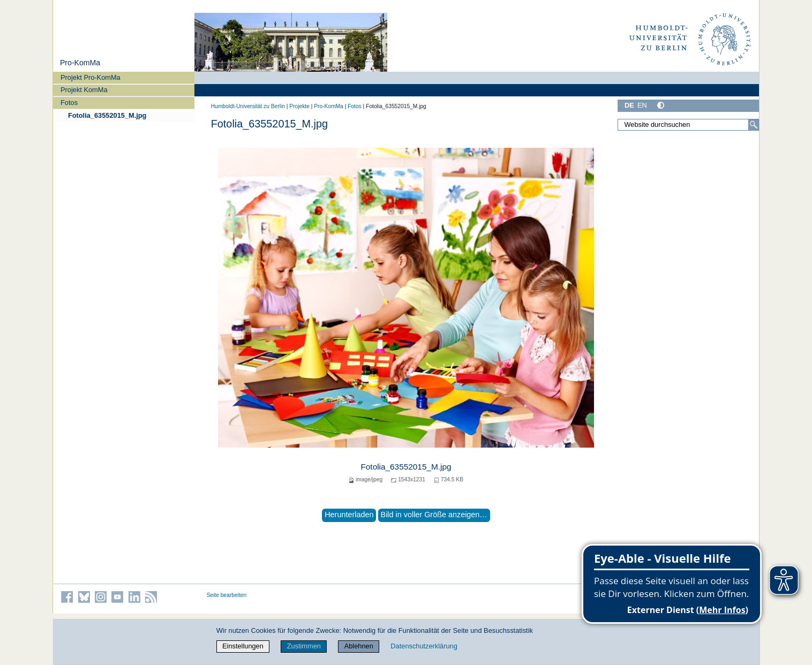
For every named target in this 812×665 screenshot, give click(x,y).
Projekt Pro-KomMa (91, 77)
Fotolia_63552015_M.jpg (107, 115)
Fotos (69, 103)
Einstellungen (243, 646)
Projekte (299, 106)
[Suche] (754, 125)
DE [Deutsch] (629, 105)
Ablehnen (359, 646)
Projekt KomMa (84, 90)
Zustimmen (304, 646)
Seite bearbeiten (227, 595)
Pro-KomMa (80, 63)
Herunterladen (349, 515)
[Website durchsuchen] (688, 125)
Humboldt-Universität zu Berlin (248, 106)
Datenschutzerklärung (424, 646)
